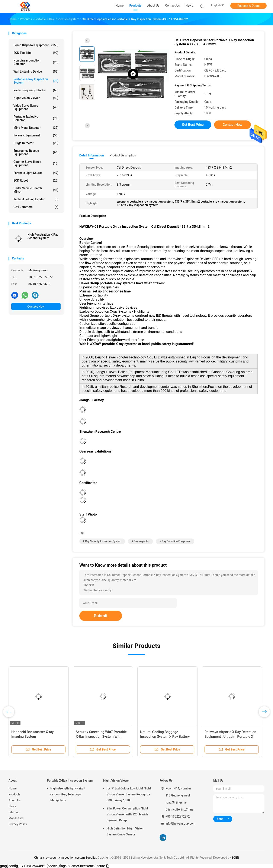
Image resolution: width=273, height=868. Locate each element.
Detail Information (91, 155)
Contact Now (36, 307)
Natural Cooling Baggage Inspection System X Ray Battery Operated (165, 737)
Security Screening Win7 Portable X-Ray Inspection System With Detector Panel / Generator (101, 737)
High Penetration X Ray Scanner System (43, 236)
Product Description (123, 155)
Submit (101, 616)
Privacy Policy (18, 824)
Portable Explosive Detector (36, 118)
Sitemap (14, 812)
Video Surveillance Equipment (36, 107)
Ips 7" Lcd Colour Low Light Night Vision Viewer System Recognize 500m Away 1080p (129, 794)
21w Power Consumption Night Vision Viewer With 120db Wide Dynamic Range (127, 814)
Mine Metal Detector (36, 128)
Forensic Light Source (36, 173)
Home (13, 788)
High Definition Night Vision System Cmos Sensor (125, 831)
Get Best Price (193, 125)
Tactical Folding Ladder (36, 199)
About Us (15, 800)
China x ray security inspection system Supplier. (66, 858)
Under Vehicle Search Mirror (36, 190)
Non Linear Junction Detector (36, 62)
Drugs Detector (36, 143)
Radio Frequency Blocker (36, 90)
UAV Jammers (36, 207)
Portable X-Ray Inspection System (36, 81)
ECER (235, 858)
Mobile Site (16, 818)
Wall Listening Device (36, 72)
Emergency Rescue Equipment (36, 152)
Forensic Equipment (36, 135)
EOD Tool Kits (36, 53)
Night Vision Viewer (36, 98)
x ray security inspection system (102, 541)
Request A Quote (248, 6)
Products (15, 794)
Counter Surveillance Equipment (36, 163)
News (12, 806)
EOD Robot (36, 180)
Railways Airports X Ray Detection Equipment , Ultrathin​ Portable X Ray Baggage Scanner (230, 737)
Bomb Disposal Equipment (36, 45)
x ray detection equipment (175, 541)
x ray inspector (141, 541)
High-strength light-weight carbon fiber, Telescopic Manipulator (68, 794)
